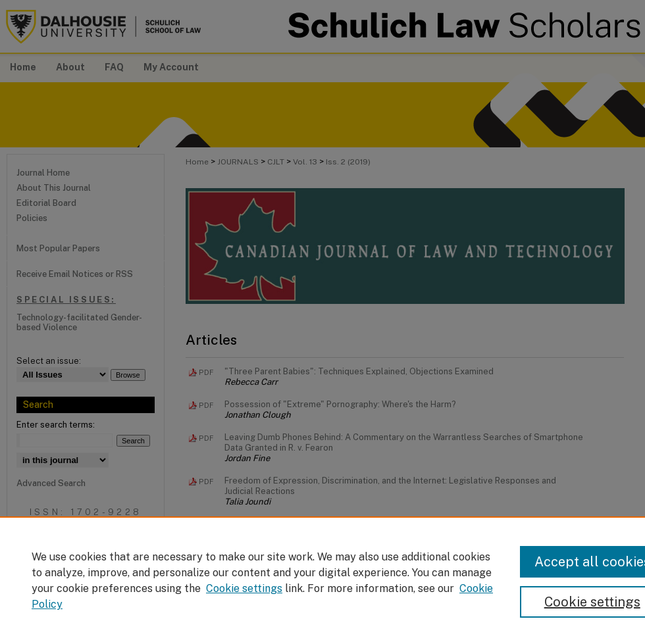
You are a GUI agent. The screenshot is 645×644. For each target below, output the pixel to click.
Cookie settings (244, 588)
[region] (322, 580)
